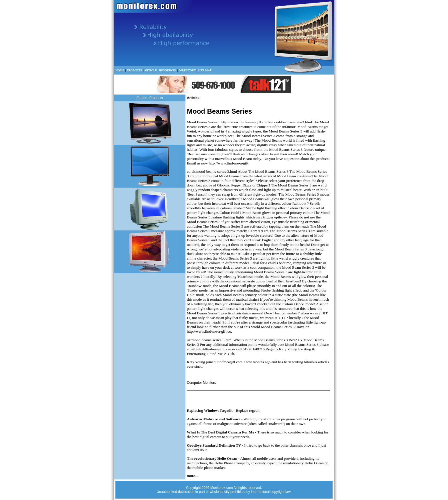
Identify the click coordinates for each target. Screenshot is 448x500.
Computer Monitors (201, 383)
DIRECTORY (187, 70)
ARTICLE (151, 70)
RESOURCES (168, 70)
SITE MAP (205, 70)
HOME (120, 70)
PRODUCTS (134, 70)
